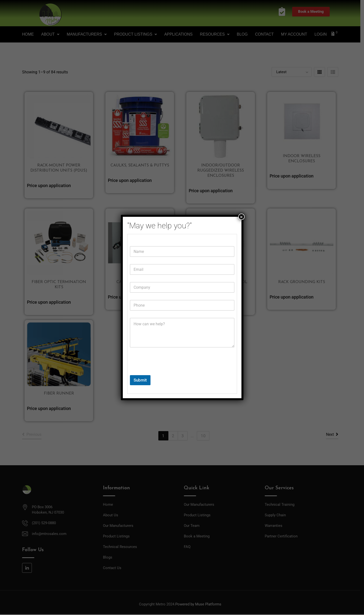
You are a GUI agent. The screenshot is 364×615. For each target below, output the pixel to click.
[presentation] (167, 372)
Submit (140, 380)
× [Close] (241, 217)
